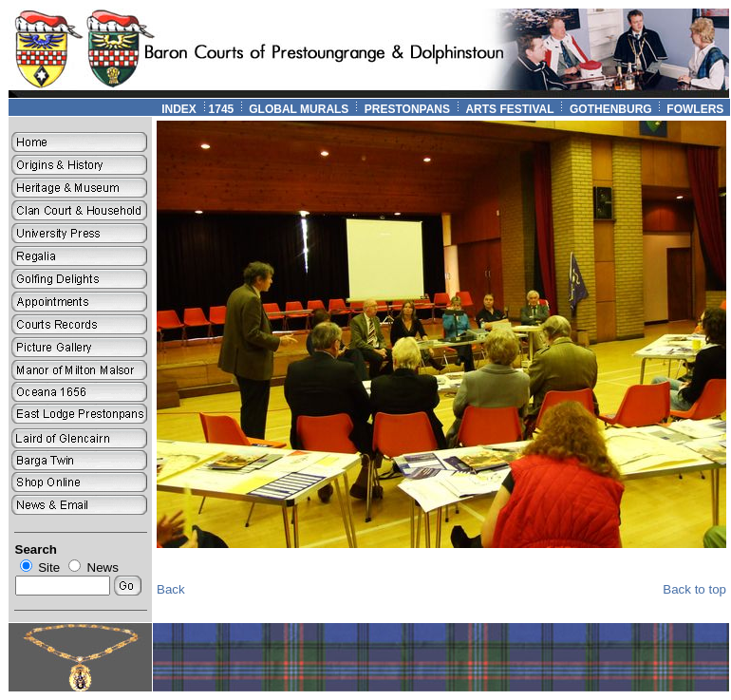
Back (171, 589)
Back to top (694, 589)
